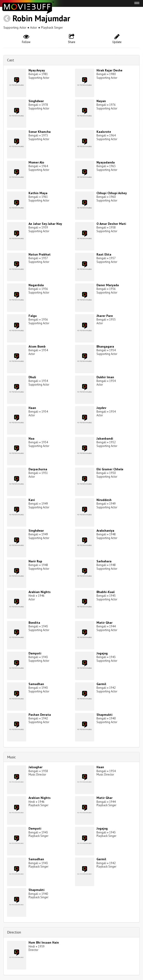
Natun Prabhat (40, 254)
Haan (32, 408)
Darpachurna (38, 469)
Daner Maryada (108, 285)
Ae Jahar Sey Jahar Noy (45, 224)
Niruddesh (104, 500)
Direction (14, 932)
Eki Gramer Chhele (110, 469)
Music (11, 757)
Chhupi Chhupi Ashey (112, 193)
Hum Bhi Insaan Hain (44, 942)
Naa (31, 438)
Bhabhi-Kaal (105, 592)
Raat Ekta (104, 254)
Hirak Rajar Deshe (109, 70)
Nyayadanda (106, 162)
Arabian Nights (40, 592)
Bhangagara (105, 346)
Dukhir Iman (105, 377)
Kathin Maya (38, 193)
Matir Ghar (104, 623)
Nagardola (36, 285)
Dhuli (32, 377)
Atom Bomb (37, 346)
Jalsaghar (35, 767)
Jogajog (102, 653)
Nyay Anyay (37, 70)
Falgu (33, 316)
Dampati (35, 653)
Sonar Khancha (40, 132)
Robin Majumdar (41, 18)
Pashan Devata (40, 715)
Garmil (101, 684)
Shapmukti (104, 715)
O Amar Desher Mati (111, 224)
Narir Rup (35, 561)
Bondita (34, 623)
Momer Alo (36, 162)
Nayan (101, 101)
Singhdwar (36, 101)
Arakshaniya (105, 531)
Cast (11, 60)
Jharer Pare (105, 316)
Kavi (32, 500)
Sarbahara (104, 561)
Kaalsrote (104, 132)
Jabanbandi (105, 438)
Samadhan (36, 684)
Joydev (101, 408)
